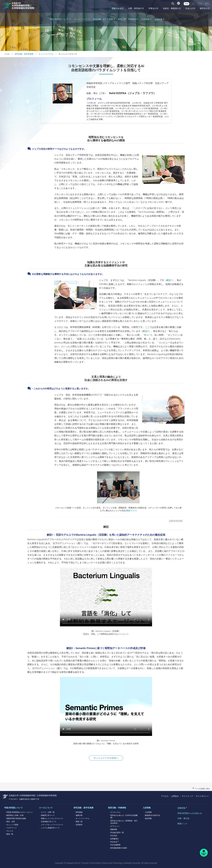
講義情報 (114, 829)
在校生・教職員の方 (172, 8)
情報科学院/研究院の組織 (16, 818)
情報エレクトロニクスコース (52, 818)
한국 (207, 4)
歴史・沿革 (11, 822)
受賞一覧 (79, 822)
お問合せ (175, 796)
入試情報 (147, 19)
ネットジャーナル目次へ (106, 758)
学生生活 (114, 842)
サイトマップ (187, 796)
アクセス (165, 796)
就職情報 (158, 20)
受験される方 (118, 8)
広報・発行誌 (183, 818)
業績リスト (131, 511)
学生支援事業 (115, 845)
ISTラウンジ (115, 826)
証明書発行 (115, 839)
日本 (186, 4)
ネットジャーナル (46, 54)
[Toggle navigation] (173, 4)
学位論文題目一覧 (117, 833)
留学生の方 (205, 8)
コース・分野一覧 (48, 812)
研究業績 (79, 812)
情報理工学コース (48, 815)
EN (193, 4)
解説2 (146, 331)
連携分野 (79, 815)
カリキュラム (115, 812)
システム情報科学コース (50, 828)
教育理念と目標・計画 (15, 815)
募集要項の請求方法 (152, 815)
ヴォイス (10, 831)
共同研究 (79, 825)
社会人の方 (190, 8)
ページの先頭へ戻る (201, 789)
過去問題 (148, 818)
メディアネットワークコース (52, 825)
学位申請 (114, 836)
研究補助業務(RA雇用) (119, 848)
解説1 (169, 280)
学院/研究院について (60, 19)
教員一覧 (10, 834)
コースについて (82, 19)
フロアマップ (11, 828)
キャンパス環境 (12, 825)
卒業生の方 (153, 8)
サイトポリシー (202, 796)
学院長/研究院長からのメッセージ (19, 812)
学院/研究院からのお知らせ (190, 813)
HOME (7, 54)
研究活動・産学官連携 (104, 19)
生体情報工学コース (49, 822)
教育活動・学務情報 (128, 19)
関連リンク (182, 824)
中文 (200, 4)
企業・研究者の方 (136, 8)
